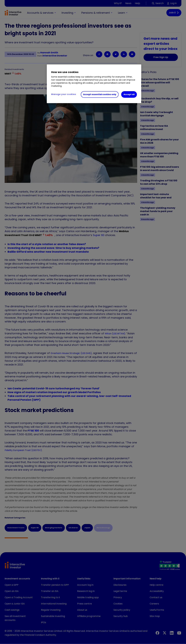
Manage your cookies (64, 94)
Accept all (129, 94)
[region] (94, 84)
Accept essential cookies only (100, 94)
